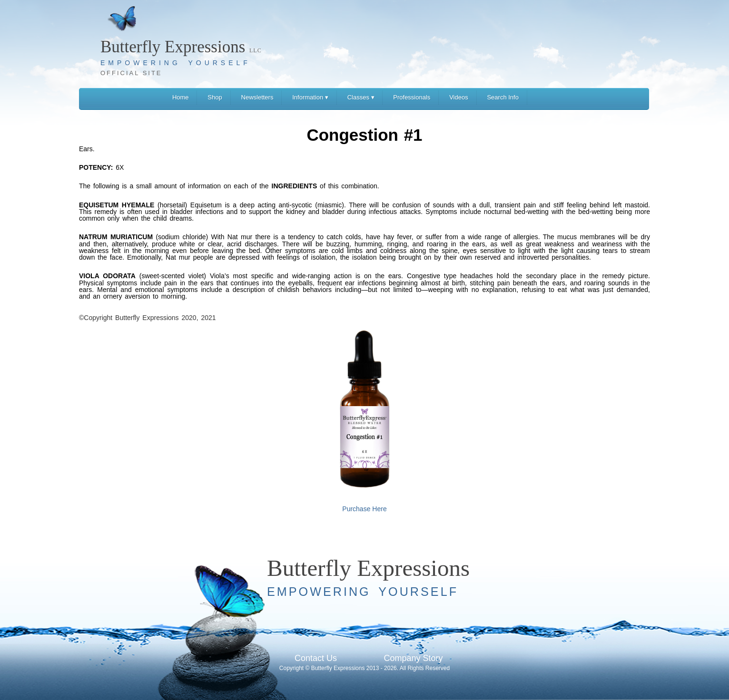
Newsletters (257, 97)
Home (181, 97)
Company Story (413, 658)
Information (310, 97)
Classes (361, 97)
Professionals (412, 97)
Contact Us (316, 658)
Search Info (503, 97)
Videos (459, 97)
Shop (215, 97)
